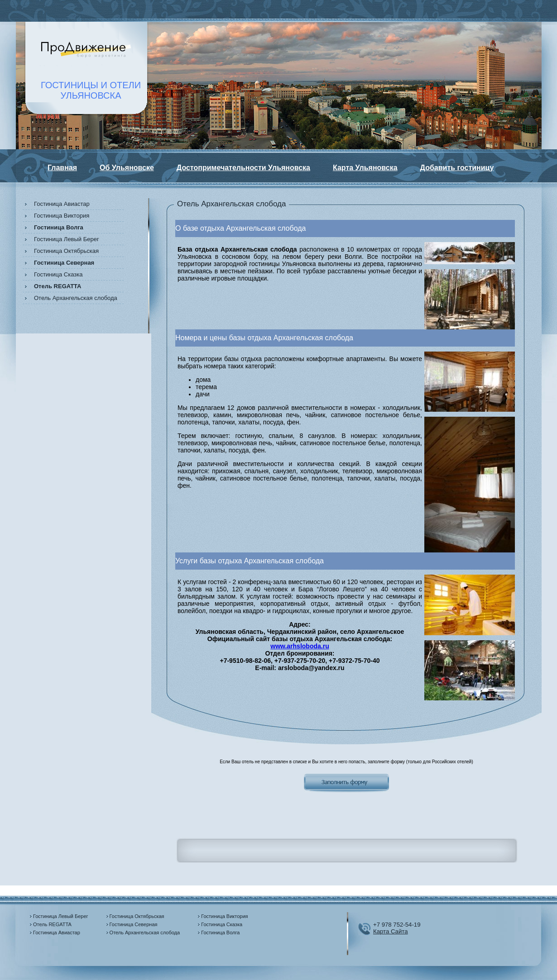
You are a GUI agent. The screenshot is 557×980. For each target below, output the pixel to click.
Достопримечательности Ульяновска (243, 168)
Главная (62, 168)
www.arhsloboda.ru (300, 646)
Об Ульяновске (127, 168)
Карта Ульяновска (365, 168)
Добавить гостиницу (457, 168)
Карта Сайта (391, 931)
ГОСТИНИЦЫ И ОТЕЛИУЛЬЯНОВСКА (91, 90)
